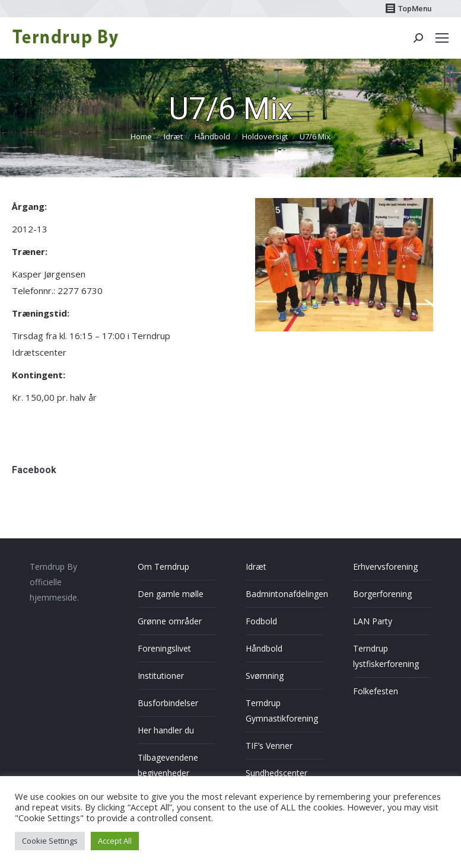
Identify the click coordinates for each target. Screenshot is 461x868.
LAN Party (373, 621)
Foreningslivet (164, 648)
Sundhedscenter (276, 773)
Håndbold (264, 648)
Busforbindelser (168, 703)
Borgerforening (382, 594)
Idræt (256, 567)
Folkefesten (376, 691)
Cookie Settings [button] (50, 841)
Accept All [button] (115, 841)
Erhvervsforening (385, 567)
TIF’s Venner (269, 746)
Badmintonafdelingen (287, 594)
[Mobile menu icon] (442, 38)
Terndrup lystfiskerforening (386, 656)
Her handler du (166, 730)
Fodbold (261, 621)
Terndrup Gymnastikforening (282, 711)
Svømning (265, 676)
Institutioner (161, 676)
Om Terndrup (163, 567)
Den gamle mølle (171, 594)
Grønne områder (170, 621)
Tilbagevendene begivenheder (168, 765)
